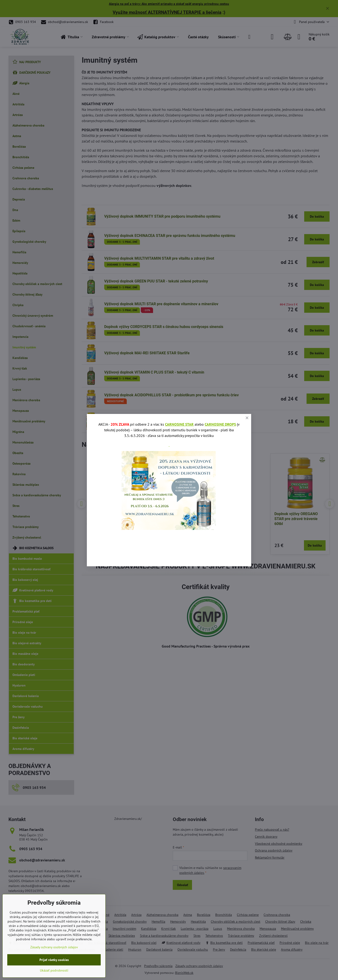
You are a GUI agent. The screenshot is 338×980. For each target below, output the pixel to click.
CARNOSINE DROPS (220, 424)
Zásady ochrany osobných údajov (54, 947)
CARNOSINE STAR (179, 424)
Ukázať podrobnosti (54, 970)
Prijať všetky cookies (54, 960)
